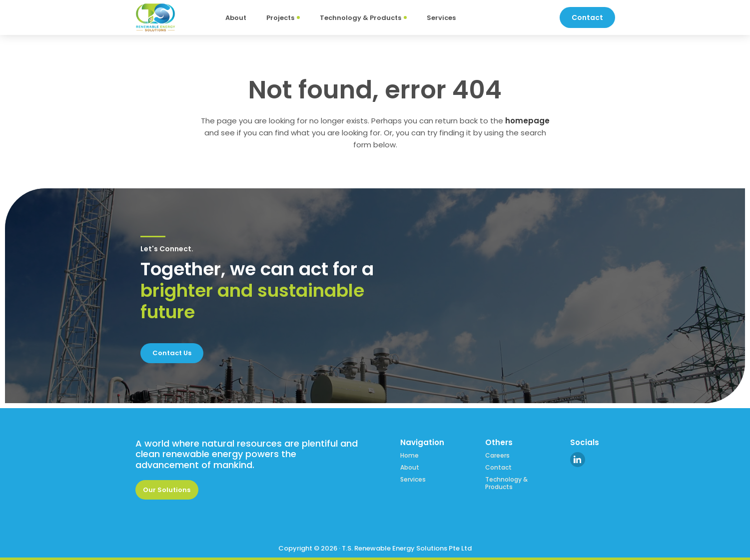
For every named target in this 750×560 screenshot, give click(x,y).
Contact (498, 468)
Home (409, 456)
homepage (527, 121)
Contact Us (172, 353)
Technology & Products (506, 483)
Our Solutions (167, 490)
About (410, 468)
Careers (497, 456)
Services (413, 480)
